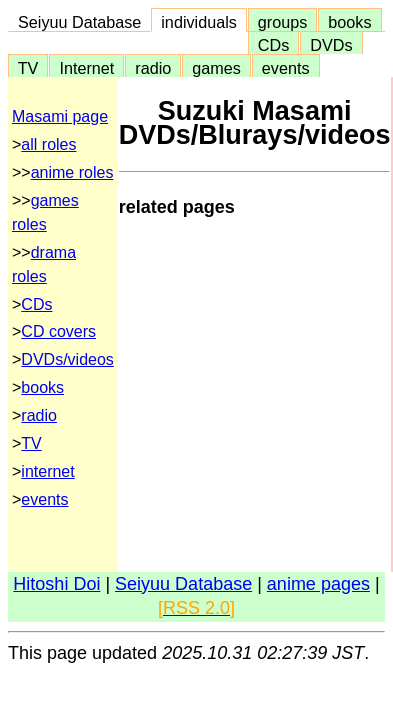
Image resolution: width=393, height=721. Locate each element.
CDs (273, 45)
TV (28, 68)
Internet (86, 68)
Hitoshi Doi (56, 584)
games (216, 68)
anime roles (72, 172)
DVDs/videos (67, 359)
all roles (48, 144)
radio (153, 68)
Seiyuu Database (79, 22)
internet (47, 471)
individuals (199, 22)
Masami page (60, 116)
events (286, 68)
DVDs (331, 45)
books (349, 22)
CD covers (58, 331)
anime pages (318, 584)
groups (283, 22)
